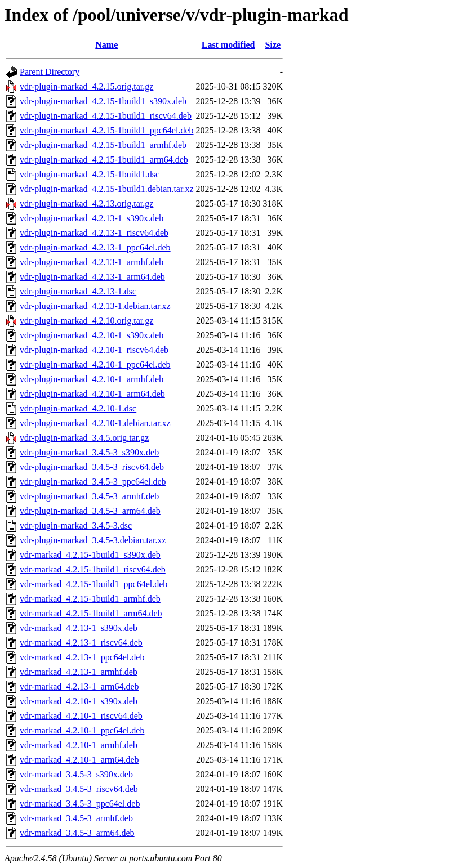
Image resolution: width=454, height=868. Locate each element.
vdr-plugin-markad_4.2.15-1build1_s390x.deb (103, 101)
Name (106, 45)
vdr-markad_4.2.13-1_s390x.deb (79, 628)
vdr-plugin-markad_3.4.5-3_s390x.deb (89, 452)
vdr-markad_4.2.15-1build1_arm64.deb (91, 613)
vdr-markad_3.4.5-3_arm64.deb (77, 833)
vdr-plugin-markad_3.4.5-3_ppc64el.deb (93, 482)
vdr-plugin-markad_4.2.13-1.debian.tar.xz (95, 306)
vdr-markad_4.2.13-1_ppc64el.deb (82, 657)
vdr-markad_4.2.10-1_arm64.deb (79, 760)
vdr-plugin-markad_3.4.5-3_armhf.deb (89, 496)
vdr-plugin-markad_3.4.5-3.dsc (76, 525)
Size (273, 45)
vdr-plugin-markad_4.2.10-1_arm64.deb (92, 394)
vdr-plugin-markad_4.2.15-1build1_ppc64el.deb (107, 130)
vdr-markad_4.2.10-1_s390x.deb (79, 701)
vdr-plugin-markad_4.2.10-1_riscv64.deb (94, 350)
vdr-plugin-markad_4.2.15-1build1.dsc (90, 174)
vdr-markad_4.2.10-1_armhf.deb (79, 745)
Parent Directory (50, 72)
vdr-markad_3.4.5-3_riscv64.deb (79, 789)
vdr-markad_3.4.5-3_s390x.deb (76, 774)
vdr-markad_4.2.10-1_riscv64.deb (81, 716)
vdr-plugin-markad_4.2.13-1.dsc (78, 291)
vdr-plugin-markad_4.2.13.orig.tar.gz (86, 203)
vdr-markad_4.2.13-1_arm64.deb (79, 686)
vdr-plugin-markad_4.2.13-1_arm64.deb (92, 277)
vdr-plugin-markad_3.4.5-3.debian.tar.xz (93, 540)
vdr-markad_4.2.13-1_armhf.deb (79, 672)
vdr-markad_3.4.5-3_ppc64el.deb (80, 804)
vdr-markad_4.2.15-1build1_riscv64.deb (93, 569)
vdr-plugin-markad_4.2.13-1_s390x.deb (92, 218)
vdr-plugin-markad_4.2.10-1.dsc (78, 408)
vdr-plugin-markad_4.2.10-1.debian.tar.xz (95, 423)
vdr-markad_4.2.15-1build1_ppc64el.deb (94, 584)
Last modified (228, 45)
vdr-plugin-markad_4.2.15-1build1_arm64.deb (104, 160)
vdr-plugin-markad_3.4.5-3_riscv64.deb (92, 467)
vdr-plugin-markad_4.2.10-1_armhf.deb (92, 379)
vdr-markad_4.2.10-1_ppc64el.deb (82, 730)
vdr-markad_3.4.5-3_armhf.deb (76, 818)
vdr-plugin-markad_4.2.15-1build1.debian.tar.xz (107, 189)
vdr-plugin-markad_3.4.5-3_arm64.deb (90, 511)
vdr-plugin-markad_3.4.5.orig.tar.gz (84, 438)
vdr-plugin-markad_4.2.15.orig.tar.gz (86, 86)
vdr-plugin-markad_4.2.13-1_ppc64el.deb (95, 247)
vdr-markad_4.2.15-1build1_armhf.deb (90, 599)
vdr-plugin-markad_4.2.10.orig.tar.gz (86, 321)
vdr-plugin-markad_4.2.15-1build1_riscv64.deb (106, 116)
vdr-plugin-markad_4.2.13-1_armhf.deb (92, 262)
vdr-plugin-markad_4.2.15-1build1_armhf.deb (103, 145)
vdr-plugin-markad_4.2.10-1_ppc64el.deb (95, 364)
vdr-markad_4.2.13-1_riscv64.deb (81, 643)
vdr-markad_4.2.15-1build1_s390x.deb (90, 555)
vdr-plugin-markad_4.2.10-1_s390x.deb (92, 335)
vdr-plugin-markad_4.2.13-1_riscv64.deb (94, 233)
